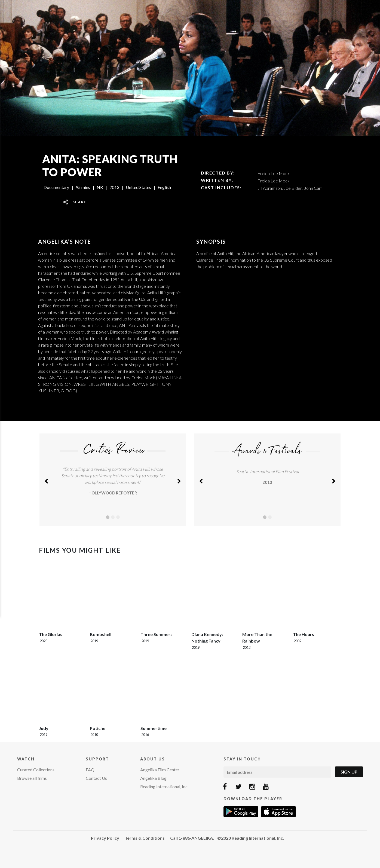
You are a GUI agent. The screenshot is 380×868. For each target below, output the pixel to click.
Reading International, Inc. (164, 786)
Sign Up (349, 772)
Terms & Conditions (145, 838)
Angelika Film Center (160, 770)
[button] (46, 480)
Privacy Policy (105, 838)
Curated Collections (36, 770)
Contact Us (96, 778)
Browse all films (32, 778)
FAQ (90, 770)
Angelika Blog (153, 778)
